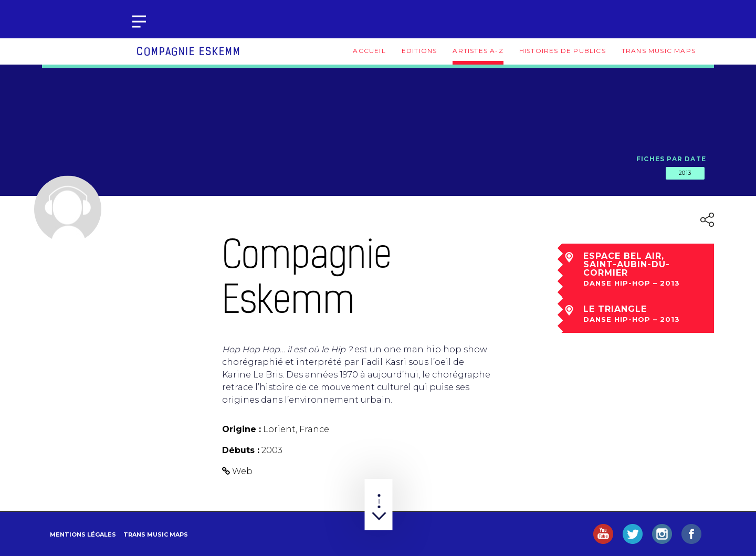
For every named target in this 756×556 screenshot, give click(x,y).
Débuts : (241, 450)
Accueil (369, 51)
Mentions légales (83, 534)
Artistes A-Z (478, 51)
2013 (685, 173)
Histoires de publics (563, 51)
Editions (419, 51)
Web (242, 471)
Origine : (241, 429)
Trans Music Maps (659, 51)
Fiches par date (671, 159)
